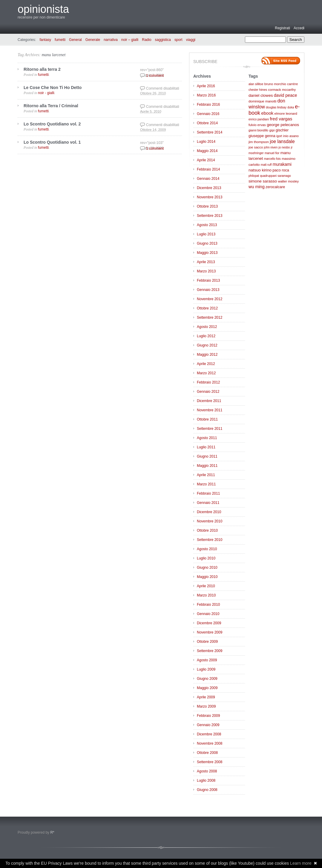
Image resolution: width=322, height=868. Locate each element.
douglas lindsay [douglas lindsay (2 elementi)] (276, 107)
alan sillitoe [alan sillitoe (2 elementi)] (256, 84)
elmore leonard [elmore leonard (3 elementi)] (286, 114)
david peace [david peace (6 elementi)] (286, 95)
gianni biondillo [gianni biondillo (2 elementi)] (258, 130)
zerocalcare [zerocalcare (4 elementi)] (275, 187)
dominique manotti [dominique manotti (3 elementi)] (262, 101)
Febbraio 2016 (208, 105)
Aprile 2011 (206, 475)
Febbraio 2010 (208, 605)
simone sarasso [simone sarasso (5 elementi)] (263, 181)
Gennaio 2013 (208, 290)
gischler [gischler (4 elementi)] (282, 130)
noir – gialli (130, 40)
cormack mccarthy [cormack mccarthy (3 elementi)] (282, 90)
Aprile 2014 (206, 160)
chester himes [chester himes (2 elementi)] (258, 90)
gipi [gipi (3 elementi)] (272, 130)
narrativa (111, 40)
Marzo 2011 (206, 484)
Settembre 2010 (210, 540)
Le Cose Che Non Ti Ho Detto (53, 88)
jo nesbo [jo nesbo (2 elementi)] (284, 147)
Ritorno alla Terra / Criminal (51, 106)
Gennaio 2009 (208, 725)
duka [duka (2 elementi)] (291, 107)
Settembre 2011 (210, 429)
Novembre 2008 (210, 743)
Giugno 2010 (207, 568)
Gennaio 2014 (208, 179)
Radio (147, 40)
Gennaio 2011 (208, 503)
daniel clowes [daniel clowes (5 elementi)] (261, 95)
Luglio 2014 (206, 142)
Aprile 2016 (206, 86)
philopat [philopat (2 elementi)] (254, 176)
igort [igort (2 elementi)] (279, 136)
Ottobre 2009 (207, 642)
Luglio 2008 (206, 780)
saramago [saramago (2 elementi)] (284, 176)
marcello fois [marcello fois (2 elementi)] (272, 159)
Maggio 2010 (207, 577)
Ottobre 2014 (207, 123)
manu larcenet (53, 55)
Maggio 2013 (207, 253)
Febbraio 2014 (208, 169)
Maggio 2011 (207, 466)
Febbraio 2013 (208, 280)
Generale (93, 40)
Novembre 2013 (210, 197)
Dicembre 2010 (209, 512)
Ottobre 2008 (207, 753)
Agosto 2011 (207, 438)
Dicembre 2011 (209, 401)
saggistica (163, 40)
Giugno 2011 (207, 456)
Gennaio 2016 (208, 114)
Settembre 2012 (210, 318)
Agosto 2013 (207, 225)
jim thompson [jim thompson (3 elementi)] (259, 142)
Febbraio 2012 (208, 382)
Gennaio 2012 (208, 392)
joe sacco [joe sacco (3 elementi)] (256, 147)
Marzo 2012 (206, 373)
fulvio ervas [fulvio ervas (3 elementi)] (257, 125)
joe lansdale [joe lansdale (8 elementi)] (282, 141)
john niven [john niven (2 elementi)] (271, 147)
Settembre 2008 (210, 762)
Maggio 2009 (207, 688)
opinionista (43, 9)
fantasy (45, 40)
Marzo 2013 (206, 271)
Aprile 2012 (206, 364)
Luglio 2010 (206, 558)
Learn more (301, 863)
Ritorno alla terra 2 (42, 69)
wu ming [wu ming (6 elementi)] (257, 187)
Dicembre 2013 (209, 188)
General (75, 40)
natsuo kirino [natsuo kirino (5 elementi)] (260, 170)
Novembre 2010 (210, 521)
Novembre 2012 (210, 299)
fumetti (60, 40)
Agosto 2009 (207, 660)
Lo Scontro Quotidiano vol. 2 (52, 124)
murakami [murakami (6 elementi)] (282, 164)
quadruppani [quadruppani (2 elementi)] (268, 176)
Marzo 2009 (206, 706)
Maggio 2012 (207, 355)
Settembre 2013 (210, 216)
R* (52, 832)
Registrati (282, 28)
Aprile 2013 (206, 262)
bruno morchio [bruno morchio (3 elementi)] (275, 84)
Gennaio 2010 (208, 614)
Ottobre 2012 (207, 308)
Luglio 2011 (206, 447)
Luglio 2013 (206, 234)
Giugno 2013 (207, 243)
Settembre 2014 (210, 132)
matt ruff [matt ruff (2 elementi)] (266, 165)
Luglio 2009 (206, 669)
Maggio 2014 (207, 151)
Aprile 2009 (206, 697)
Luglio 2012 (206, 336)
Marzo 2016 (206, 95)
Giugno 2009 (207, 679)
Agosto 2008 (207, 771)
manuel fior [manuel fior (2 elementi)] (272, 153)
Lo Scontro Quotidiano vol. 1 (52, 142)
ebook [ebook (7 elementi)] (267, 113)
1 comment (155, 76)
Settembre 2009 (210, 651)
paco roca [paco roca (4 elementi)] (281, 170)
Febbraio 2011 (208, 493)
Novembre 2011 (210, 410)
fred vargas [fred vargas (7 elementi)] (281, 119)
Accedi (299, 28)
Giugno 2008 (207, 790)
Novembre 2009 (210, 632)
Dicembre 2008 (209, 734)
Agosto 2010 (207, 549)
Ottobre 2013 (207, 206)
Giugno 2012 (207, 345)
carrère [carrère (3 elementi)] (292, 84)
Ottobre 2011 (207, 419)
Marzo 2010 (206, 595)
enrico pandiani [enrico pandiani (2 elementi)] (259, 119)
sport (178, 40)
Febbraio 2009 (208, 716)
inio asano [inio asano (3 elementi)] (291, 136)
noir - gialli (46, 93)
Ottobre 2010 (207, 530)
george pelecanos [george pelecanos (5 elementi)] (283, 125)
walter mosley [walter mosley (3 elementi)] (288, 181)
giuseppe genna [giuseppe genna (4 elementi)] (262, 136)
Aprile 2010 (206, 586)
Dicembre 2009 (209, 623)
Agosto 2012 (207, 327)
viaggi (191, 40)
